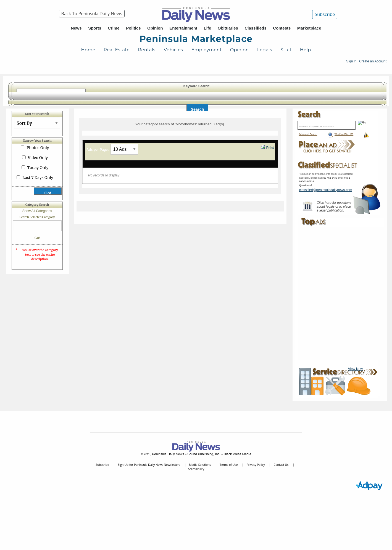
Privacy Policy (256, 465)
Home (88, 50)
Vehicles (173, 50)
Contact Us (281, 465)
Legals (265, 50)
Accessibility (196, 469)
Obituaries (228, 28)
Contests (282, 28)
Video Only (38, 158)
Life (208, 28)
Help (306, 50)
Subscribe (325, 14)
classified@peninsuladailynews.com (326, 190)
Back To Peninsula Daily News (92, 14)
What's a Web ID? (344, 134)
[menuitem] (92, 14)
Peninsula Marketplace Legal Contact (326, 206)
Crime (114, 28)
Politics (133, 28)
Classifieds (255, 28)
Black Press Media (237, 454)
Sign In (351, 61)
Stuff (286, 50)
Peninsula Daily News (168, 454)
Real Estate (117, 50)
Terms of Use (229, 465)
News (76, 28)
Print (267, 147)
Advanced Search (308, 134)
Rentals (147, 50)
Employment (206, 50)
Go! (37, 238)
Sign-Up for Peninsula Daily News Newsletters (149, 465)
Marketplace (309, 28)
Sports (95, 28)
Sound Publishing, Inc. (204, 454)
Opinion (155, 28)
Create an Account (373, 61)
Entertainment (183, 28)
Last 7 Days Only (38, 178)
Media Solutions (200, 465)
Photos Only (38, 148)
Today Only (38, 168)
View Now (355, 369)
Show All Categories (37, 211)
